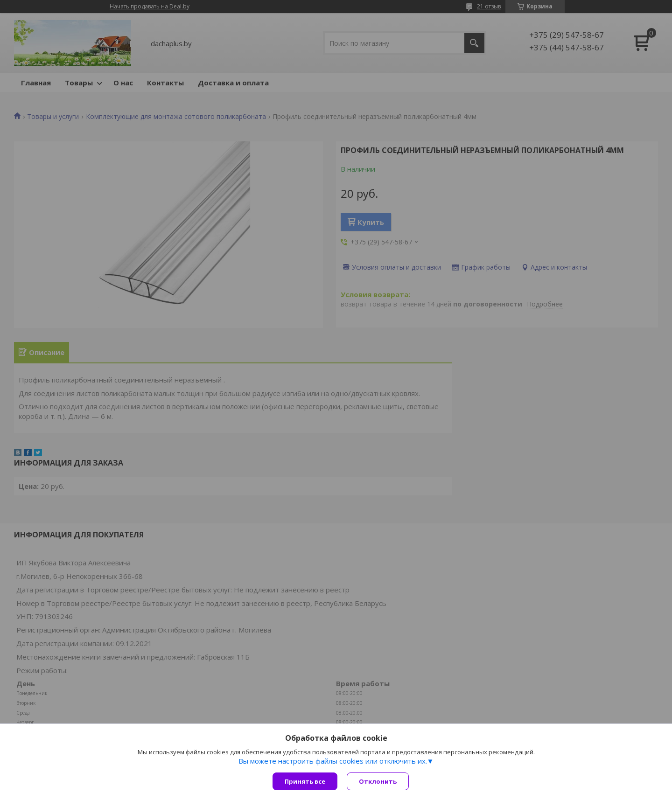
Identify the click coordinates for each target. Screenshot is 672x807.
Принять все (305, 781)
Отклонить (378, 781)
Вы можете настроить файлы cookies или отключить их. (333, 761)
